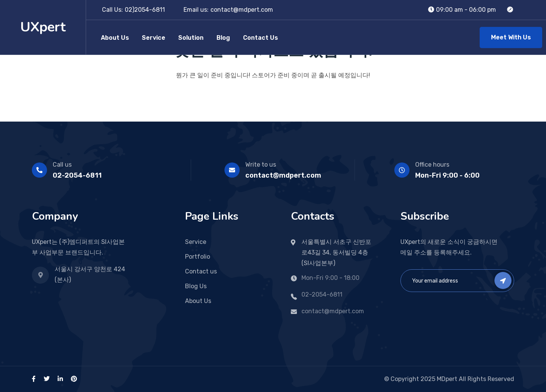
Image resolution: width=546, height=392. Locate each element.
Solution (191, 38)
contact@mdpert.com (242, 10)
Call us (62, 165)
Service (154, 38)
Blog (223, 38)
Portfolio (198, 257)
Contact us (201, 271)
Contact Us (260, 38)
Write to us (261, 165)
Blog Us (196, 286)
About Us (115, 38)
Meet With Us (511, 37)
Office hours (432, 165)
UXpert (43, 27)
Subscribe (503, 280)
